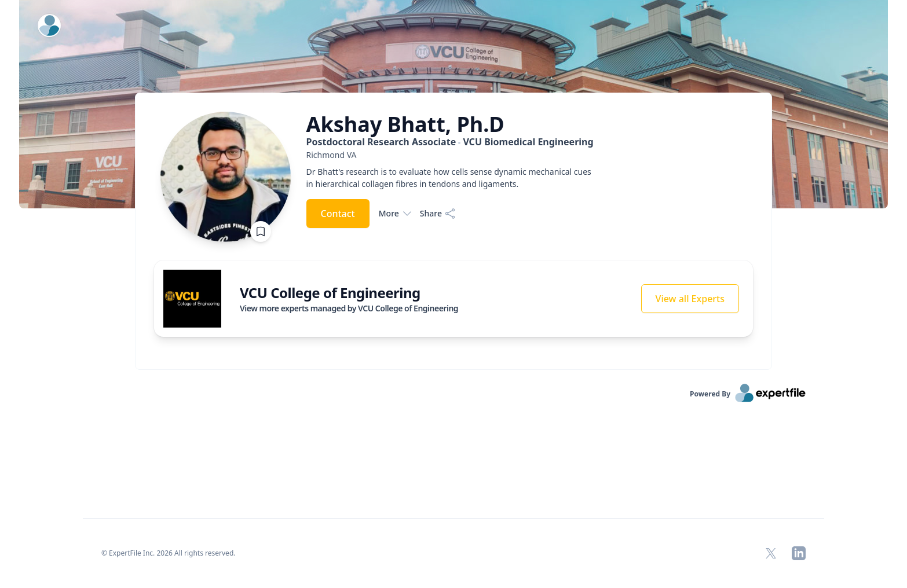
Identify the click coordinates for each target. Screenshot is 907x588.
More (395, 214)
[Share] (438, 214)
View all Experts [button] (690, 299)
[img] (192, 299)
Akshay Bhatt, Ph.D (405, 124)
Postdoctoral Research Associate (450, 142)
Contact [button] (338, 214)
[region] (451, 155)
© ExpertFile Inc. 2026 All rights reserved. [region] (169, 553)
